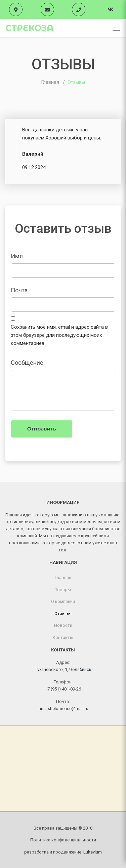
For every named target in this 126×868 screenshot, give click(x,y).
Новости (63, 625)
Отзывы (63, 614)
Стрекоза (29, 28)
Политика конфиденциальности (63, 840)
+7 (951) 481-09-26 (63, 689)
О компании (63, 601)
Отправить (42, 429)
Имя (17, 256)
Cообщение (27, 363)
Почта (19, 290)
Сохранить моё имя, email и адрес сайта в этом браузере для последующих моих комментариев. (59, 335)
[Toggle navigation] (114, 28)
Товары (63, 590)
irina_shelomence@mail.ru (63, 709)
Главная (63, 577)
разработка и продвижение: (63, 852)
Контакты (63, 637)
